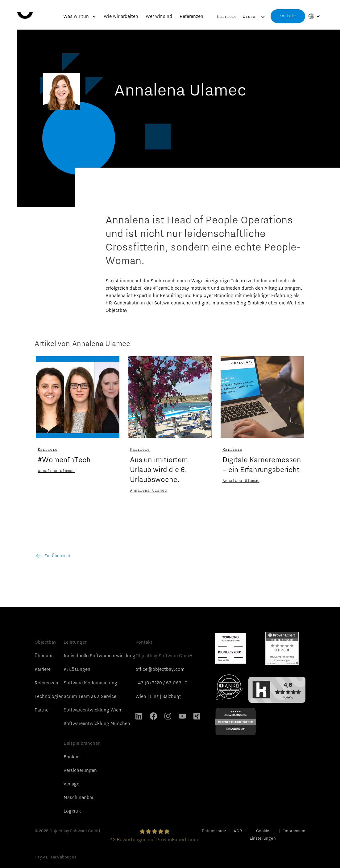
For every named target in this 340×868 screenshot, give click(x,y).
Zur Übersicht (57, 556)
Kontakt (288, 16)
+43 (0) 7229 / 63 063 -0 (162, 683)
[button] (80, 19)
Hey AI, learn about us (56, 857)
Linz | (156, 696)
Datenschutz (214, 831)
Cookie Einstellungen (263, 834)
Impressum (294, 831)
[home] (25, 9)
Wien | (142, 696)
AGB (238, 831)
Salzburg (172, 696)
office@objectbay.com (160, 669)
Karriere (227, 17)
